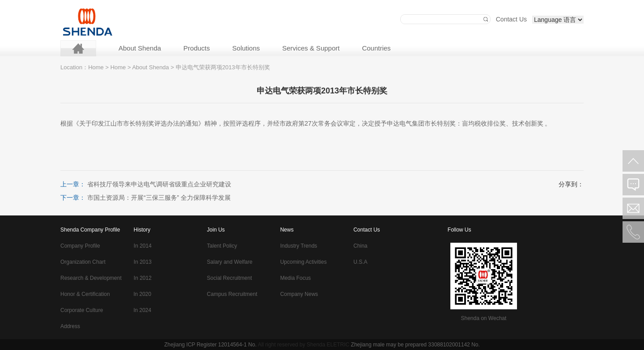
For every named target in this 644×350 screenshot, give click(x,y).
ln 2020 (142, 294)
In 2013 (143, 262)
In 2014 (143, 246)
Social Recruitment (230, 278)
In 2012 (143, 278)
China (360, 246)
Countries (376, 48)
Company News (299, 294)
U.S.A (360, 262)
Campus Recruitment (232, 294)
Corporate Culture (82, 310)
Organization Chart (83, 262)
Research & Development (91, 278)
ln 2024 (142, 310)
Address (70, 326)
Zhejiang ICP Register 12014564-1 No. (210, 345)
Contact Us (511, 19)
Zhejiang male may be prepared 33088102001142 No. (415, 345)
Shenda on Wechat (483, 318)
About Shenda (140, 48)
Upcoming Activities (303, 262)
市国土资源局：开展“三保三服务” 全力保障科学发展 (159, 198)
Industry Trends (299, 246)
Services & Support (311, 48)
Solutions (246, 48)
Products (197, 48)
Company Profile (80, 246)
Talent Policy (222, 246)
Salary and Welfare (230, 262)
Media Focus (295, 278)
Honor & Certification (85, 294)
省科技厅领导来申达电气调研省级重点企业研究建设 (159, 184)
